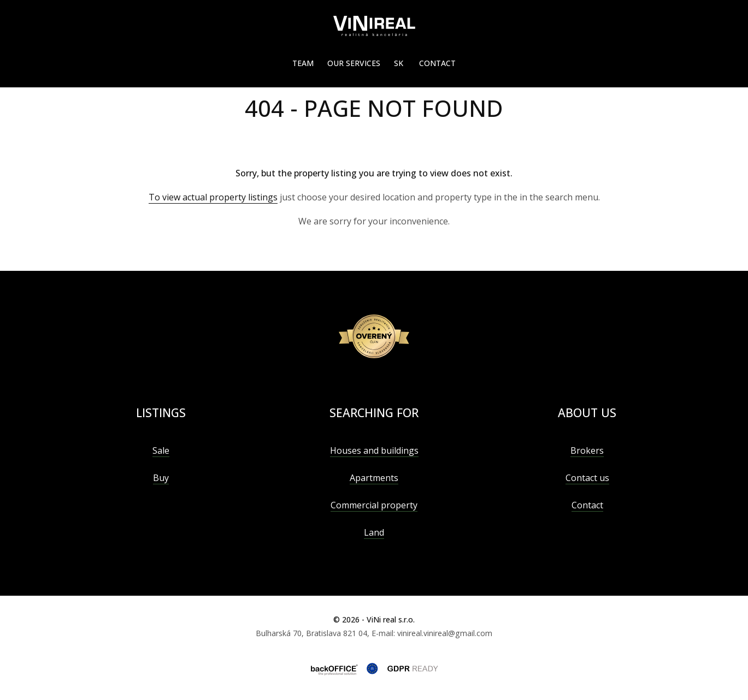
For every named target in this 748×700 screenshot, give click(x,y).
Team (303, 63)
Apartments (374, 478)
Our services (354, 63)
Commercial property (374, 505)
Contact (437, 63)
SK (399, 63)
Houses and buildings (374, 450)
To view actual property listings (213, 197)
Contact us (587, 478)
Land (374, 532)
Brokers (587, 450)
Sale (161, 450)
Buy (161, 478)
